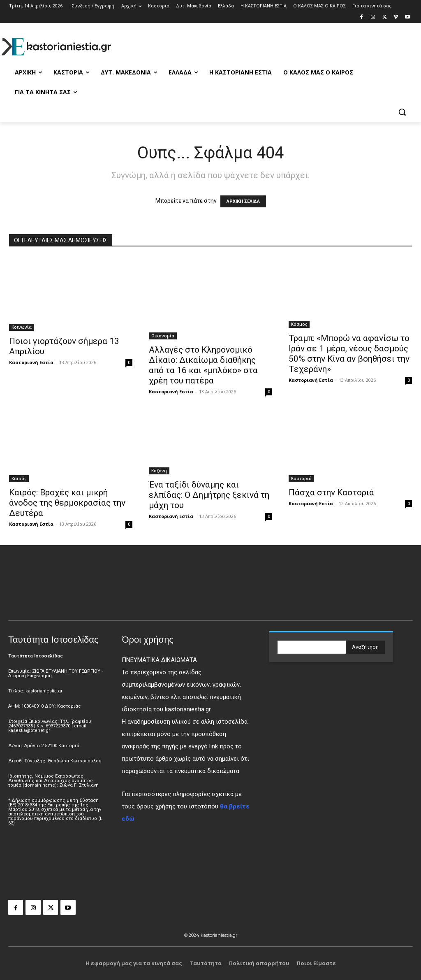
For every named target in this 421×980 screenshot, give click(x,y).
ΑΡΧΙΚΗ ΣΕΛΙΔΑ (243, 201)
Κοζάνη (159, 471)
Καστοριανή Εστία (31, 362)
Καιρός (19, 478)
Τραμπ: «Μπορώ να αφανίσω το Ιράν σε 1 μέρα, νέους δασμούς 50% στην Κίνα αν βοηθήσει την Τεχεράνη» (349, 354)
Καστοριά (301, 478)
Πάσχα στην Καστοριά (331, 492)
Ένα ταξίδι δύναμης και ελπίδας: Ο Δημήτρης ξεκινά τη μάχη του (209, 495)
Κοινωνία (22, 327)
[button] (402, 112)
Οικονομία (163, 336)
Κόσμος (299, 324)
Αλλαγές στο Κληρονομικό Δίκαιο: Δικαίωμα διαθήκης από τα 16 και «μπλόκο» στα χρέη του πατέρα (203, 365)
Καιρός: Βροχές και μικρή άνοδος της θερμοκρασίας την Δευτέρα (67, 503)
